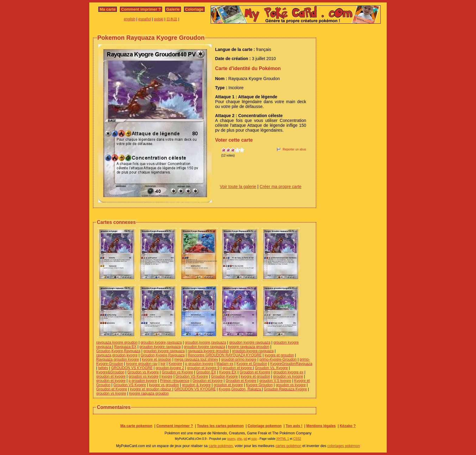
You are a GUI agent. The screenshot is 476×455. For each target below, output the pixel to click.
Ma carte (108, 9)
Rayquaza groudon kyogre (118, 359)
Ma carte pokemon (136, 426)
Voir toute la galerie (238, 187)
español (145, 19)
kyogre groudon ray (142, 364)
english (130, 19)
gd (245, 439)
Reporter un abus (294, 149)
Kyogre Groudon (259, 385)
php (239, 439)
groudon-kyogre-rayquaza (253, 351)
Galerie (173, 9)
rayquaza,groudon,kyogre (117, 355)
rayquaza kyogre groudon (117, 342)
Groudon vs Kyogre (143, 372)
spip (254, 439)
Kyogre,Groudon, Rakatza (240, 389)
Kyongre (175, 364)
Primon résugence (175, 381)
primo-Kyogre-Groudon (278, 359)
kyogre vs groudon (164, 385)
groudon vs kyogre (144, 376)
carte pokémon (221, 446)
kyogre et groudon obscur (151, 389)
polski (159, 19)
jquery (231, 439)
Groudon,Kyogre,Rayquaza (118, 351)
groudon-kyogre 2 (170, 368)
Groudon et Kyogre (255, 372)
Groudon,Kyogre (224, 376)
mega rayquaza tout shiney (196, 359)
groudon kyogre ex (288, 372)
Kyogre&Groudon (110, 372)
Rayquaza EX (125, 347)
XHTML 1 (283, 439)
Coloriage (194, 9)
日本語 (172, 19)
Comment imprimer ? (141, 9)
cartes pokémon (288, 446)
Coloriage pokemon (265, 426)
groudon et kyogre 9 (203, 368)
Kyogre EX (228, 372)
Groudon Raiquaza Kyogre (285, 389)
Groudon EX (206, 372)
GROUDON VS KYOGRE (132, 368)
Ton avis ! (294, 426)
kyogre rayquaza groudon (249, 347)
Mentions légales (321, 426)
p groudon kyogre (199, 364)
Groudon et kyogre (207, 381)
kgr (163, 364)
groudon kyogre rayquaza (250, 342)
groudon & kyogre (196, 385)
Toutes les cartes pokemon (220, 426)
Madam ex (225, 364)
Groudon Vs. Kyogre (271, 368)
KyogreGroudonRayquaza (291, 364)
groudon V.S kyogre (275, 381)
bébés (103, 368)
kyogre (167, 376)
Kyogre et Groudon (252, 364)
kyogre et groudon (279, 355)
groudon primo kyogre (239, 359)
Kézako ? (348, 426)
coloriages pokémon (343, 446)
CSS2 (297, 439)
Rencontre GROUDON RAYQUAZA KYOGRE (225, 355)
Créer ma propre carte (280, 187)
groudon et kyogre (238, 368)
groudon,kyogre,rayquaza (161, 342)
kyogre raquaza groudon (149, 393)
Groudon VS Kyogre (192, 376)
